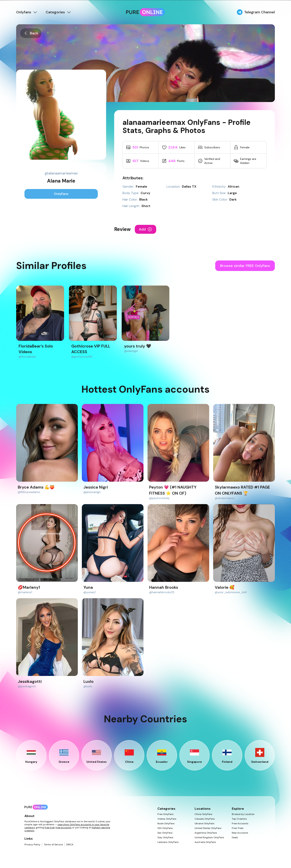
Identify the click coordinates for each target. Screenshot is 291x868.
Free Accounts (240, 824)
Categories (59, 12)
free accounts (64, 828)
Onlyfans (27, 12)
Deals (235, 838)
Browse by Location (243, 814)
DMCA (70, 845)
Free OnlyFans (166, 814)
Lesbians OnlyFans (168, 842)
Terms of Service (53, 845)
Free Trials (238, 828)
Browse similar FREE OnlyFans (245, 266)
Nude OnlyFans (166, 824)
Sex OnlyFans (165, 833)
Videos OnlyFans (167, 819)
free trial (50, 828)
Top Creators (239, 819)
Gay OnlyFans (165, 838)
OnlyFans (61, 194)
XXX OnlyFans (165, 828)
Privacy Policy (32, 845)
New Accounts (240, 833)
